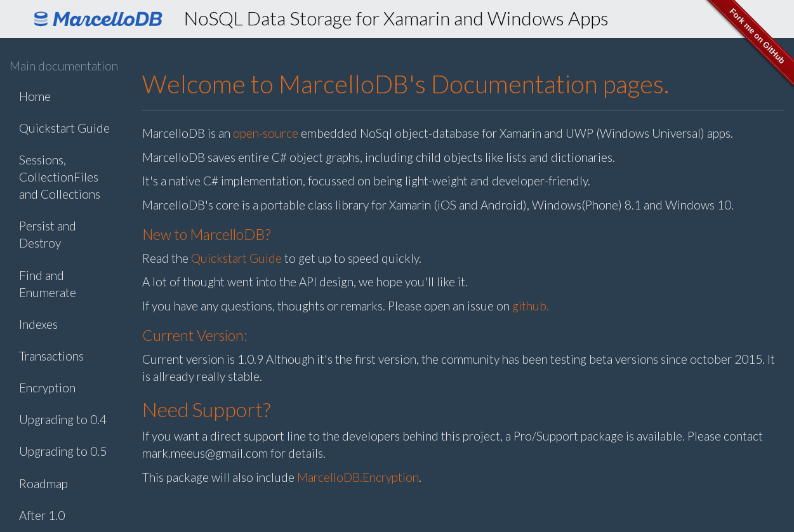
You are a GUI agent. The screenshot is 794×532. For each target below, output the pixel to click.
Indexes (38, 324)
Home (35, 96)
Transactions (51, 356)
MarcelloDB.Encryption (358, 477)
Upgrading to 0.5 (63, 451)
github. (531, 306)
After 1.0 (42, 515)
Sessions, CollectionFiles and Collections (60, 177)
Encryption (47, 388)
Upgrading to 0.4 (63, 419)
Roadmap (43, 483)
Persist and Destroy (48, 234)
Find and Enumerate (48, 284)
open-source (266, 133)
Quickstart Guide (64, 128)
